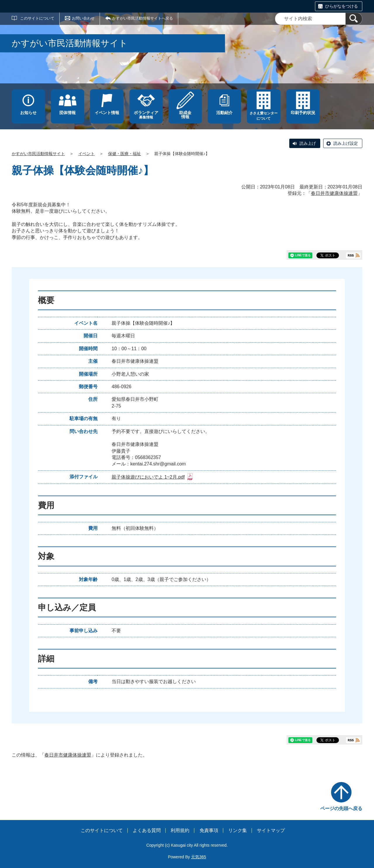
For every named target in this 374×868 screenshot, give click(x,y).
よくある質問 (147, 830)
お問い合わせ (83, 18)
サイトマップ (271, 830)
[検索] (354, 19)
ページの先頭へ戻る (341, 808)
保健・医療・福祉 (124, 154)
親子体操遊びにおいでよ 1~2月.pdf (152, 477)
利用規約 (180, 830)
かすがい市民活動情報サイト (38, 154)
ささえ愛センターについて (264, 116)
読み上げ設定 (346, 143)
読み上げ (308, 143)
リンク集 (238, 830)
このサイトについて (37, 18)
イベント (86, 154)
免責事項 (209, 830)
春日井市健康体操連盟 (334, 193)
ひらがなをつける (342, 6)
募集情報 (146, 115)
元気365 (199, 857)
